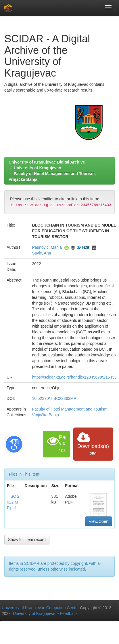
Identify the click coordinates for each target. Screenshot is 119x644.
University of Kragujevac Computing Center (40, 608)
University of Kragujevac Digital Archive (47, 162)
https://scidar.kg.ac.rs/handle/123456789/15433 (74, 377)
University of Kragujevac (37, 168)
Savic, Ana (41, 253)
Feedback (69, 613)
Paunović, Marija (47, 247)
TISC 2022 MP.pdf (13, 502)
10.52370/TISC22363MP (54, 398)
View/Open (99, 521)
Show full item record (27, 539)
